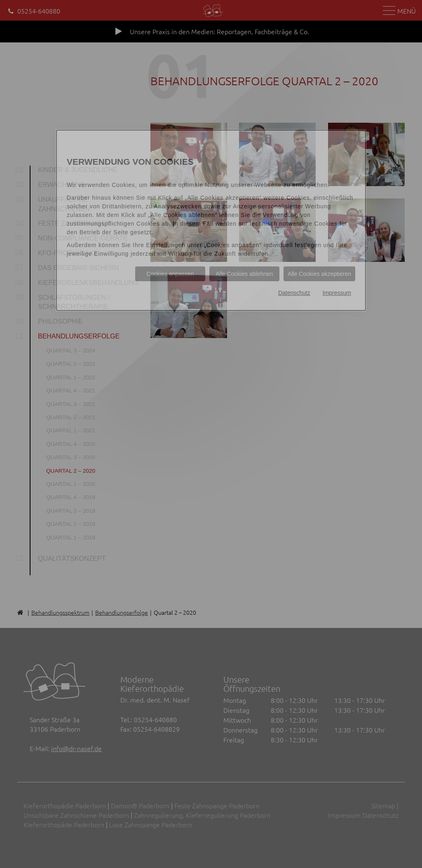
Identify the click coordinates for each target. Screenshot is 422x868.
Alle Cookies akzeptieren (319, 274)
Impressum (337, 293)
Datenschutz (294, 293)
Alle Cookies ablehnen (244, 274)
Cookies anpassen (170, 274)
